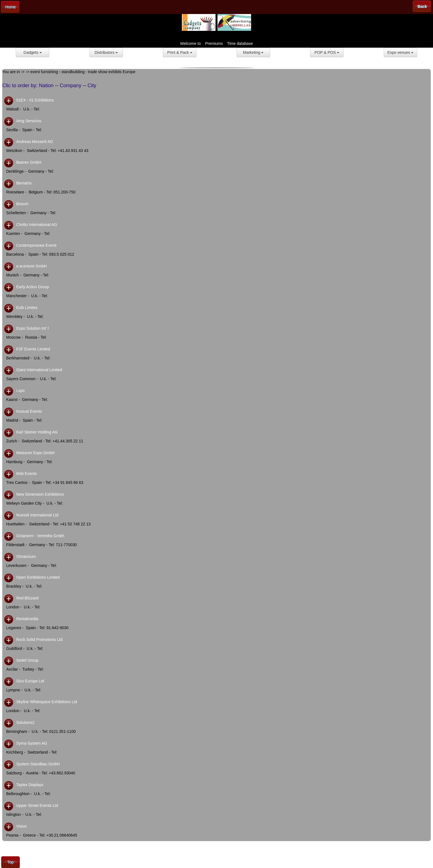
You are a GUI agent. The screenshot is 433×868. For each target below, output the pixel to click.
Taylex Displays (30, 785)
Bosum (22, 204)
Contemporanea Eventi (36, 245)
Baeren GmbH (29, 162)
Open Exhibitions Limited (38, 577)
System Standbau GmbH (38, 764)
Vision (22, 826)
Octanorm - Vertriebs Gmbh (40, 536)
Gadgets (33, 52)
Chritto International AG (37, 225)
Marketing (253, 52)
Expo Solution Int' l (33, 328)
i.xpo (20, 391)
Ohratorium (26, 557)
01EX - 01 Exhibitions (35, 100)
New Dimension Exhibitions (40, 494)
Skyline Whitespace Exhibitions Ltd (47, 702)
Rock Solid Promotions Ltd (39, 640)
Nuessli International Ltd (37, 515)
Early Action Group (33, 287)
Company (70, 86)
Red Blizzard (27, 598)
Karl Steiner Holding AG (37, 432)
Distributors (106, 52)
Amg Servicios (29, 121)
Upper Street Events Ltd (37, 805)
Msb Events (26, 474)
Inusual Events (29, 411)
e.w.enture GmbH (32, 266)
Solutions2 (25, 722)
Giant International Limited (39, 370)
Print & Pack (180, 52)
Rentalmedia (27, 619)
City (92, 86)
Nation (46, 86)
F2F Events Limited (33, 349)
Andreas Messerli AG (35, 142)
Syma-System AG (32, 743)
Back (422, 6)
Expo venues (400, 52)
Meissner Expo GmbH (35, 453)
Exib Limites (27, 308)
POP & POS (327, 52)
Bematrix (24, 183)
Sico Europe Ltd (30, 681)
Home (11, 7)
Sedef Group (27, 660)
